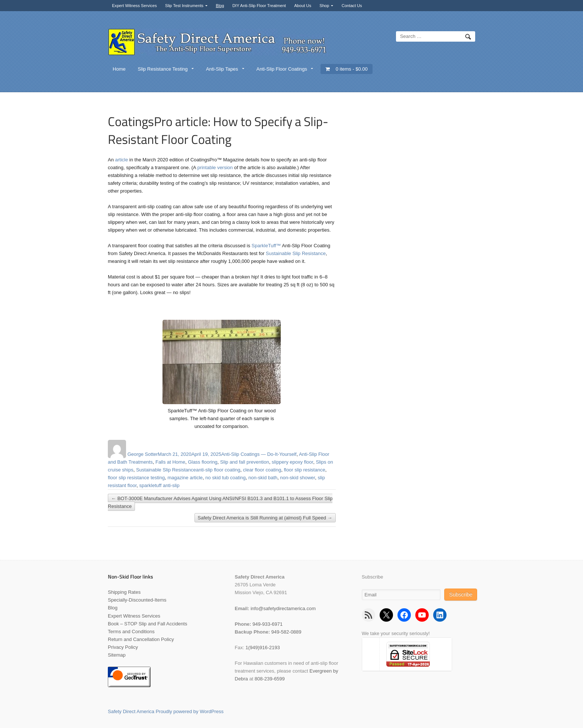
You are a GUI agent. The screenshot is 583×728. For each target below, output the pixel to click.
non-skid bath (263, 478)
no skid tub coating (225, 478)
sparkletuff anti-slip (160, 485)
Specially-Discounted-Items (137, 600)
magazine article (185, 478)
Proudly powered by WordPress (190, 711)
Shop (324, 6)
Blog (220, 6)
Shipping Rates (124, 592)
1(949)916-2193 (263, 648)
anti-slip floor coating (218, 470)
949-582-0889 (286, 632)
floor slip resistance (304, 470)
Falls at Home (170, 462)
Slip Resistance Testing (163, 69)
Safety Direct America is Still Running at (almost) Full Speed (265, 518)
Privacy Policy (123, 647)
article (122, 160)
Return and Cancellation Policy (141, 639)
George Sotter (143, 454)
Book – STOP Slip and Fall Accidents (147, 624)
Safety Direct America (131, 711)
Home (119, 69)
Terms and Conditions (131, 632)
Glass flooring (202, 462)
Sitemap (117, 655)
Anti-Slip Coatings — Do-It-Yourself (259, 454)
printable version (215, 167)
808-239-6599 (270, 679)
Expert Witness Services (134, 6)
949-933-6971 (268, 624)
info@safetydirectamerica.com (283, 608)
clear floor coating (262, 470)
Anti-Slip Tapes (222, 69)
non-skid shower (297, 478)
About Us (303, 6)
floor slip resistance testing (136, 478)
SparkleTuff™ (266, 246)
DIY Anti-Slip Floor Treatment (259, 6)
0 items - (352, 69)
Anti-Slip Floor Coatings (282, 69)
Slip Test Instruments (184, 6)
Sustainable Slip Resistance (296, 253)
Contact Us (352, 6)
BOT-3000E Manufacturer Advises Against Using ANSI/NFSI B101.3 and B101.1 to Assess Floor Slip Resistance (220, 502)
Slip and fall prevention (245, 462)
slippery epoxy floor (292, 462)
